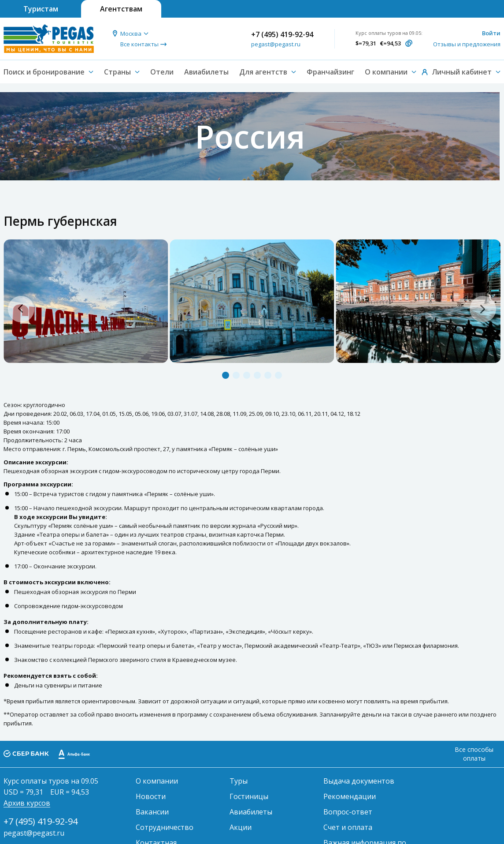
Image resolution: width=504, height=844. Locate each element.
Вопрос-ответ (348, 812)
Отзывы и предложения (467, 44)
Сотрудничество (165, 827)
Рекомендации (350, 796)
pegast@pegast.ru (276, 44)
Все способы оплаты (474, 754)
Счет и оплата (348, 827)
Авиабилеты (206, 72)
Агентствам (121, 9)
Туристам (41, 9)
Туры (239, 781)
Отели (162, 72)
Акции (241, 827)
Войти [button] (491, 33)
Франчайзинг (330, 72)
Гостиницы (249, 796)
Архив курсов (27, 803)
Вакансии (152, 812)
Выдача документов (359, 781)
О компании (157, 781)
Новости (151, 796)
